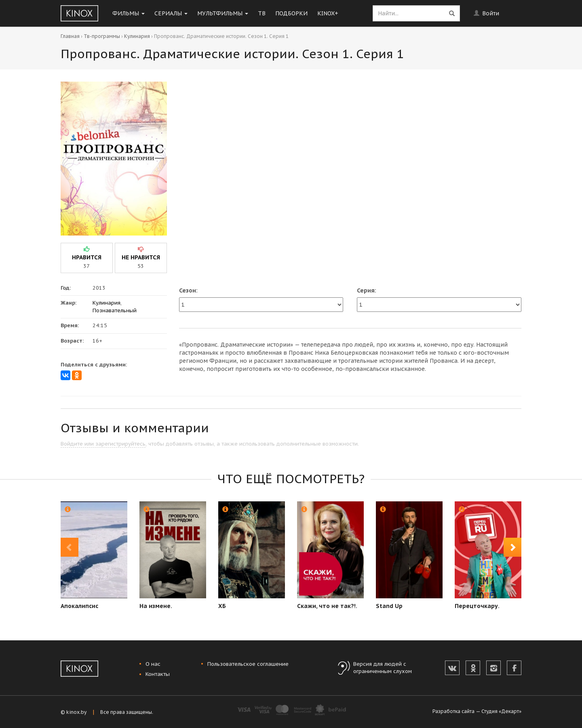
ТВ (262, 13)
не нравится (141, 257)
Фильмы (129, 13)
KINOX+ (328, 13)
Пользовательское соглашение (248, 664)
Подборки (291, 13)
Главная (70, 36)
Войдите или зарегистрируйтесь (103, 444)
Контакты (158, 674)
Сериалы (171, 13)
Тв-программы (102, 36)
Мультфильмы (223, 13)
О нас (153, 664)
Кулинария (137, 36)
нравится (87, 257)
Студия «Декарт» (501, 711)
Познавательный (115, 310)
